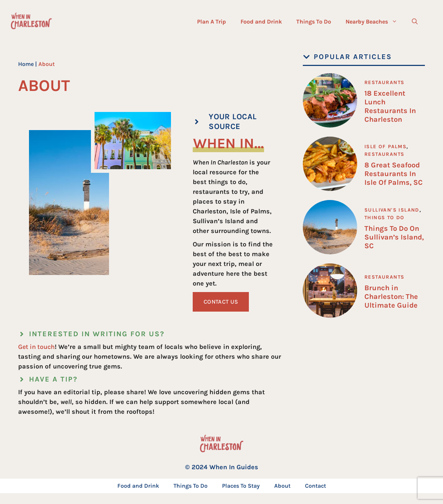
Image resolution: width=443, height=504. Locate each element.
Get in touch (36, 347)
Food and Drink (261, 22)
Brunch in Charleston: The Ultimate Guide (391, 297)
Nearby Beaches (375, 22)
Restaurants (384, 82)
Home (26, 64)
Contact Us (221, 302)
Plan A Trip (212, 22)
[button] (415, 22)
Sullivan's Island (392, 210)
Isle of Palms (385, 147)
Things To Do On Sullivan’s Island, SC (394, 237)
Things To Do (314, 22)
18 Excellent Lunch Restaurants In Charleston (390, 106)
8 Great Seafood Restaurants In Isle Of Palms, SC (394, 174)
